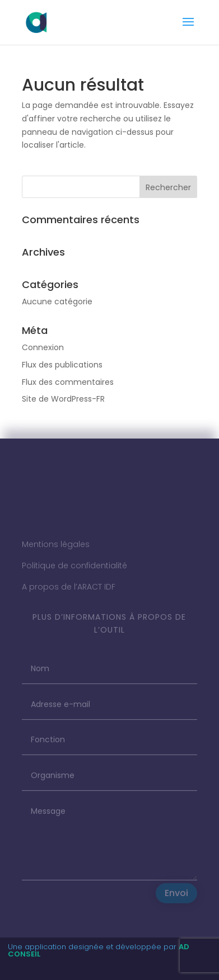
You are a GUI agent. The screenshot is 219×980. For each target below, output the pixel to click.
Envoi (176, 897)
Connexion (43, 347)
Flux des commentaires (68, 382)
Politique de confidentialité (74, 569)
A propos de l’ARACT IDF (69, 590)
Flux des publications (62, 365)
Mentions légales (56, 548)
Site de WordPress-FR (63, 399)
